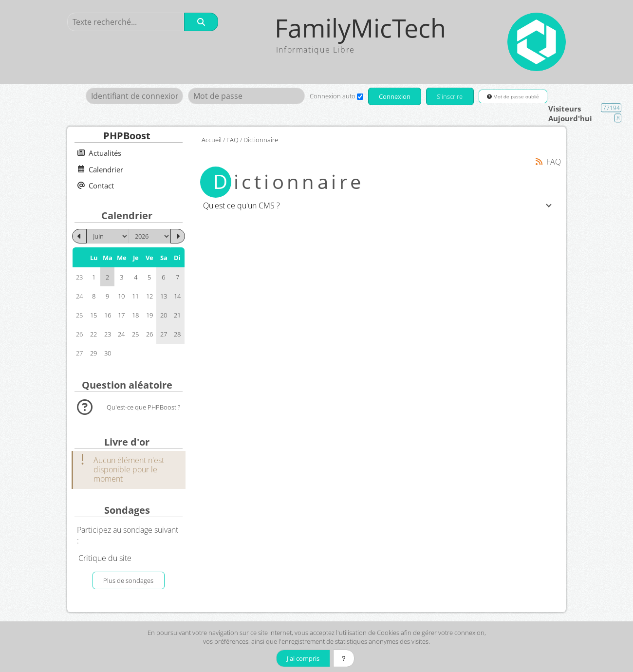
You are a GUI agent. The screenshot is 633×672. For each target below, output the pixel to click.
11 (135, 296)
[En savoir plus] (344, 658)
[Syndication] (539, 161)
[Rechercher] (201, 22)
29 (93, 353)
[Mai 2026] (79, 236)
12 (149, 296)
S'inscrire (450, 96)
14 (177, 296)
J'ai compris (303, 658)
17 (121, 315)
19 (149, 315)
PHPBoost (127, 136)
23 (108, 334)
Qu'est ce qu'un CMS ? (242, 205)
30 (108, 353)
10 (121, 296)
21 (177, 315)
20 (164, 315)
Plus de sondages (128, 580)
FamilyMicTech (360, 28)
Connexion (395, 96)
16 (108, 315)
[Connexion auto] (360, 97)
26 (149, 334)
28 (177, 334)
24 (121, 334)
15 (93, 315)
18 (135, 315)
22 (93, 334)
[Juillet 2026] (178, 236)
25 (135, 334)
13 (164, 296)
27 (164, 334)
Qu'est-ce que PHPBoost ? (143, 407)
